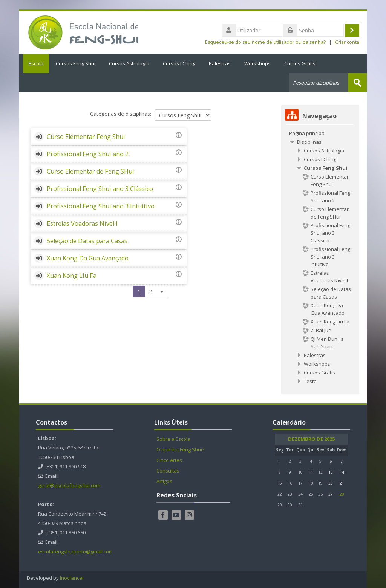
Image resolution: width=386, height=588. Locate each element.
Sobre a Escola (173, 439)
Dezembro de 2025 (311, 439)
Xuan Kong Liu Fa (72, 303)
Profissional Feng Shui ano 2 (88, 154)
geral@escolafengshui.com (69, 485)
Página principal (307, 133)
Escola (34, 63)
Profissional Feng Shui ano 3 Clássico (100, 188)
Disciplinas (309, 142)
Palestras (220, 63)
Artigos (164, 481)
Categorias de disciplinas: (121, 114)
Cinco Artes (169, 460)
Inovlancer (72, 578)
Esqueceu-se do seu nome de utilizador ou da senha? (265, 42)
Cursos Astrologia (129, 63)
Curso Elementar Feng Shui (86, 136)
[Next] (162, 320)
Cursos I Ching (179, 63)
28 (342, 494)
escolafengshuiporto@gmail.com (76, 551)
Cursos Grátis (300, 63)
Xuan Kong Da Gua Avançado (88, 286)
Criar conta (347, 42)
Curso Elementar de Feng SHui (90, 171)
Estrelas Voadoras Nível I (82, 251)
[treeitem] (320, 133)
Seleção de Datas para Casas (87, 269)
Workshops (257, 63)
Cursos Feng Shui (76, 63)
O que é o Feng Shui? (180, 449)
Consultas (168, 470)
